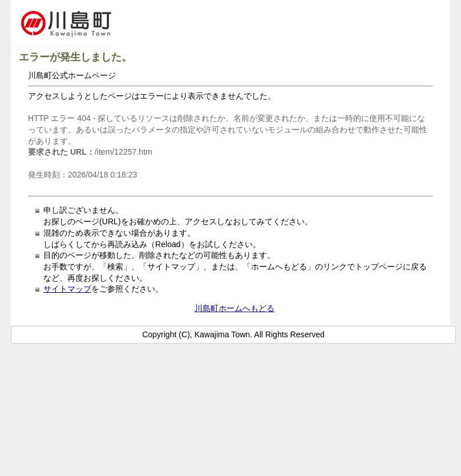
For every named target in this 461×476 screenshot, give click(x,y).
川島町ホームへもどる (234, 308)
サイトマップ (67, 289)
